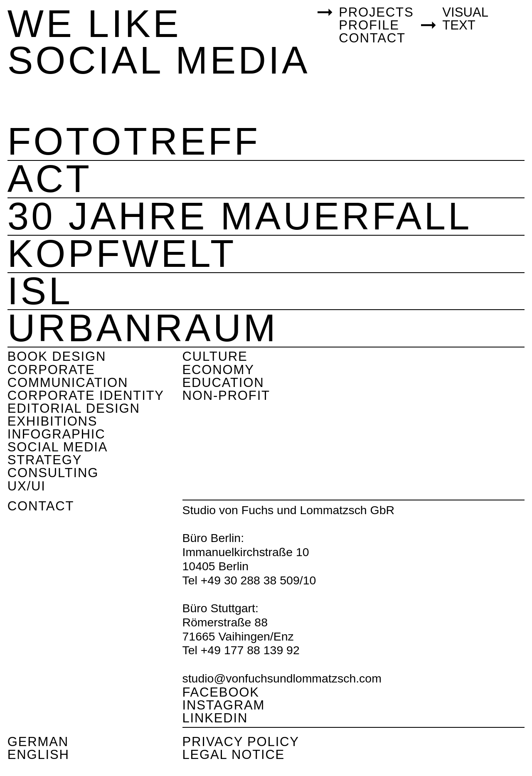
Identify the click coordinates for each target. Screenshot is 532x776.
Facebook (221, 692)
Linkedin (215, 718)
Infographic (57, 434)
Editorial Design (74, 408)
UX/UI (27, 486)
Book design (57, 356)
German (38, 742)
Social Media (58, 447)
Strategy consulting (53, 466)
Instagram (224, 705)
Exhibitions (53, 421)
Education (223, 383)
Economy (218, 370)
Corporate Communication (68, 376)
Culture (215, 356)
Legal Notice (234, 755)
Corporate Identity (86, 395)
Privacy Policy (241, 742)
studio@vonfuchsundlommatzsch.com (282, 678)
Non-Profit (226, 395)
